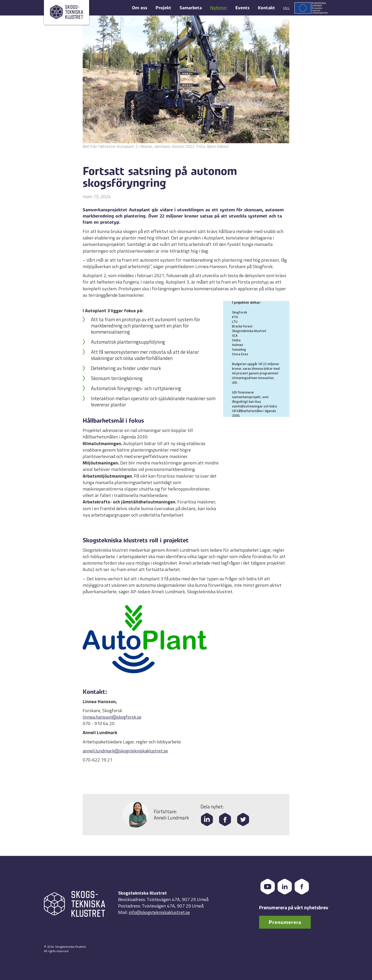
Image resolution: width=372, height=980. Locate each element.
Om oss (140, 8)
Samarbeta (191, 8)
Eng (286, 8)
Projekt (163, 8)
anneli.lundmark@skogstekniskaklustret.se (125, 751)
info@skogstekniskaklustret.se (159, 912)
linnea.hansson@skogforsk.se (112, 717)
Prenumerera (285, 922)
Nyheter (219, 8)
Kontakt (266, 8)
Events (242, 8)
